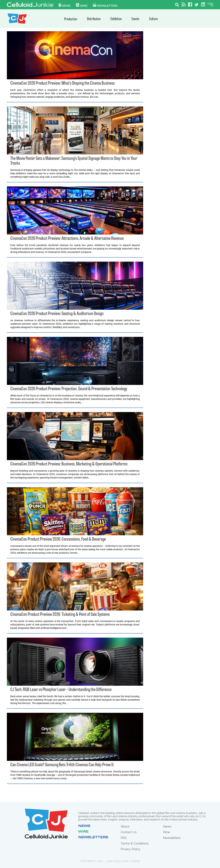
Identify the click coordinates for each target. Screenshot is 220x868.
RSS (124, 838)
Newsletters (105, 5)
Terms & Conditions (135, 843)
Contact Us (129, 832)
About (125, 826)
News (65, 5)
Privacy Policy (131, 849)
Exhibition (116, 19)
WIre (82, 5)
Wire (83, 832)
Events (135, 19)
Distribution (94, 19)
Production (71, 19)
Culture (153, 19)
